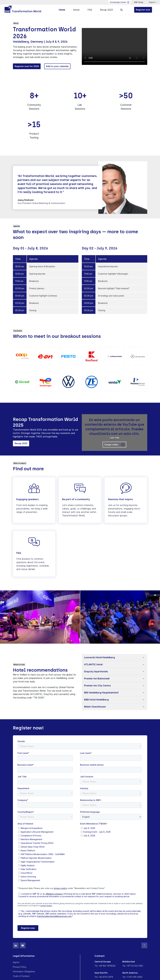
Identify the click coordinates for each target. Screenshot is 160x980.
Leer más (114, 437)
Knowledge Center (120, 2)
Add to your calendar (57, 66)
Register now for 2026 (27, 66)
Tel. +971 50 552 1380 (133, 965)
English (152, 2)
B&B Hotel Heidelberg (96, 699)
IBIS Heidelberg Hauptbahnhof (101, 692)
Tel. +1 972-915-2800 (132, 977)
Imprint (16, 962)
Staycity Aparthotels (96, 671)
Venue (76, 10)
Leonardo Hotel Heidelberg (99, 657)
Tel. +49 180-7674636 (105, 965)
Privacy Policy (20, 967)
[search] (122, 10)
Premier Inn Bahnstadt (97, 678)
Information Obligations (24, 971)
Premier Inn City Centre (97, 685)
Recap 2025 (106, 10)
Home (62, 10)
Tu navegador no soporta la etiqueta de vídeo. (115, 46)
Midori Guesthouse (95, 706)
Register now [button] (143, 10)
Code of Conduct (21, 976)
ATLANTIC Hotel (93, 664)
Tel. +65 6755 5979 (104, 977)
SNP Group (139, 2)
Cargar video (114, 444)
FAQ (90, 10)
